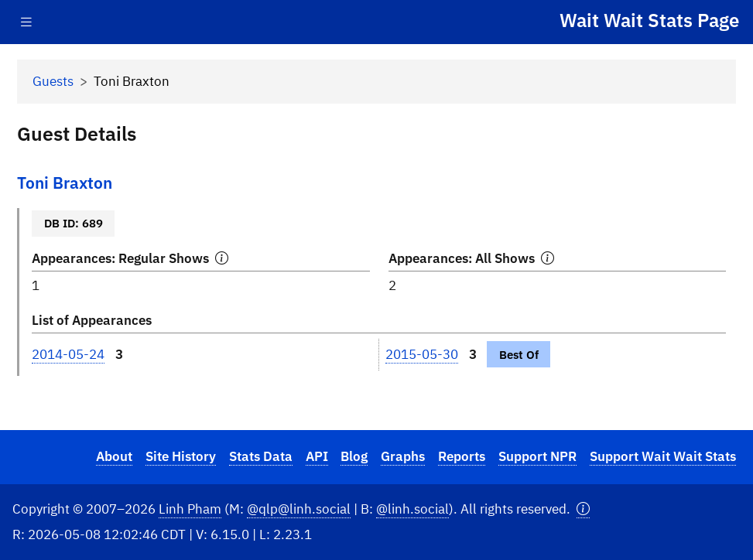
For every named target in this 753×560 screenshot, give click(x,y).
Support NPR (537, 456)
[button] (583, 509)
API (317, 456)
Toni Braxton (65, 183)
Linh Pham (190, 509)
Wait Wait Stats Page (649, 20)
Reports (462, 456)
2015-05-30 (422, 354)
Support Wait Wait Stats (663, 456)
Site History (181, 456)
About (114, 456)
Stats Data (261, 456)
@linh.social (412, 509)
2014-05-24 (68, 354)
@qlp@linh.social (299, 509)
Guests (53, 81)
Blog (354, 456)
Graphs (403, 456)
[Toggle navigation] (26, 22)
